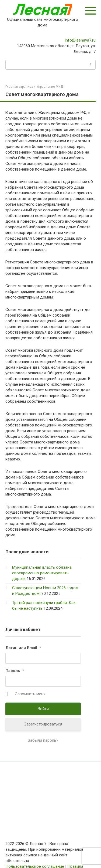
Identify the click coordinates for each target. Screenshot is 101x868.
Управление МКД (50, 87)
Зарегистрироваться (43, 724)
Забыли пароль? (43, 740)
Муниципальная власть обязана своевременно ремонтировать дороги (42, 573)
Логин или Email (23, 648)
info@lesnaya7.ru (80, 40)
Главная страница (19, 87)
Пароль (15, 671)
